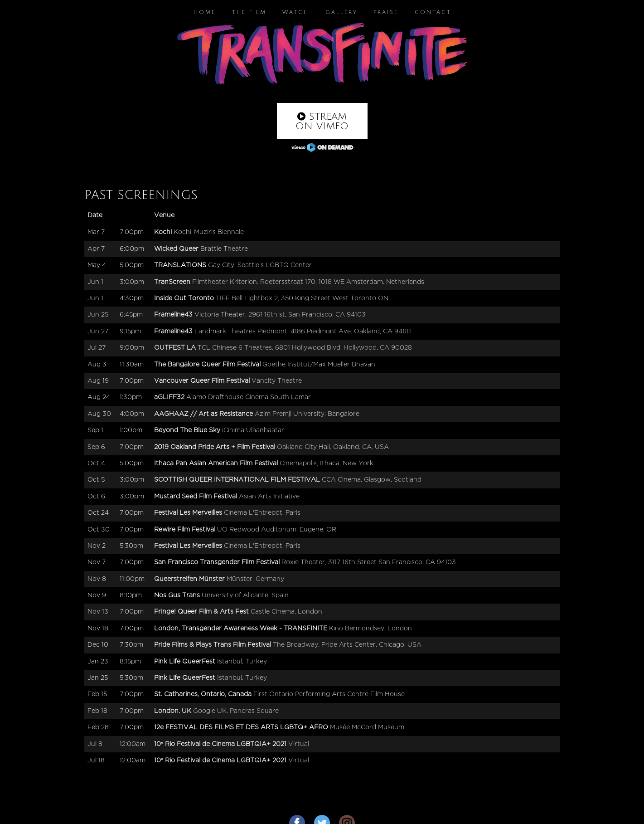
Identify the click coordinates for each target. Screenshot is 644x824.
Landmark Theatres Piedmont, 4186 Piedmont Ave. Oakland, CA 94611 (303, 331)
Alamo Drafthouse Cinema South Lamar (249, 397)
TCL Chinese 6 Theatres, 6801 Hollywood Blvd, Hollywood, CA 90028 (305, 348)
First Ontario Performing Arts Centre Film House (329, 694)
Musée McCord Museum (367, 727)
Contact (433, 12)
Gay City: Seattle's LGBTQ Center (260, 265)
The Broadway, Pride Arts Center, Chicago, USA (347, 645)
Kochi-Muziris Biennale (209, 232)
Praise (386, 12)
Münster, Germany (255, 579)
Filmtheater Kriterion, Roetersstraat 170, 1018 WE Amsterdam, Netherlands (308, 282)
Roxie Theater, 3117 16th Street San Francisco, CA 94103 (369, 562)
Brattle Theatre (224, 249)
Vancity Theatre (277, 381)
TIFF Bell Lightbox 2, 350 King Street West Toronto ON (302, 298)
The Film (249, 12)
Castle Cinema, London (286, 612)
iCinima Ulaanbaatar (253, 430)
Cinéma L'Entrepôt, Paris (262, 513)
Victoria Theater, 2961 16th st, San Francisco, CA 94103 (280, 314)
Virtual (299, 744)
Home (205, 12)
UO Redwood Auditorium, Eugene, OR (277, 529)
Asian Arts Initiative (269, 496)
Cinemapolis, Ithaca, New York (327, 463)
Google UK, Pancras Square (236, 711)
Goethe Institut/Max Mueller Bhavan (319, 364)
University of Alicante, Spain (245, 595)
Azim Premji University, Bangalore (307, 414)
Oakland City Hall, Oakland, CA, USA (333, 447)
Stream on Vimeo (322, 122)
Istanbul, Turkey (242, 661)
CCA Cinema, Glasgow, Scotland (372, 480)
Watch (296, 12)
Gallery (341, 12)
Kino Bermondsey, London (370, 628)
